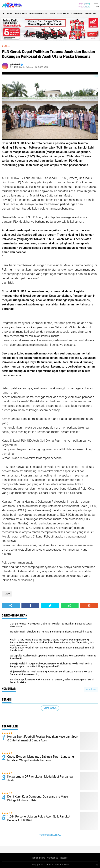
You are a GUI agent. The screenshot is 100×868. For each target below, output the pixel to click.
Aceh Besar (63, 14)
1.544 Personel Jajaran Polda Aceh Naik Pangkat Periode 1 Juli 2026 (39, 818)
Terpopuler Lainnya (50, 835)
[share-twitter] (50, 606)
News (10, 14)
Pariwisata (91, 14)
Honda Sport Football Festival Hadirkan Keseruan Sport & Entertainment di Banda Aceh (43, 739)
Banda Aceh (21, 14)
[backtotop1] (97, 865)
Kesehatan (77, 14)
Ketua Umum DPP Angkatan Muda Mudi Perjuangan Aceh (41, 778)
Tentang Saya (38, 858)
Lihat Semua (50, 708)
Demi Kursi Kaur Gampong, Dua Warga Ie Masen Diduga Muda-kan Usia (38, 798)
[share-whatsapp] (70, 606)
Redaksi (64, 858)
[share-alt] (11, 606)
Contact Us (53, 858)
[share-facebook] (30, 606)
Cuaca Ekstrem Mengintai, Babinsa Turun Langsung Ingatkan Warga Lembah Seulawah (41, 759)
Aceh (52, 14)
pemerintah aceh (38, 14)
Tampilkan (91, 689)
